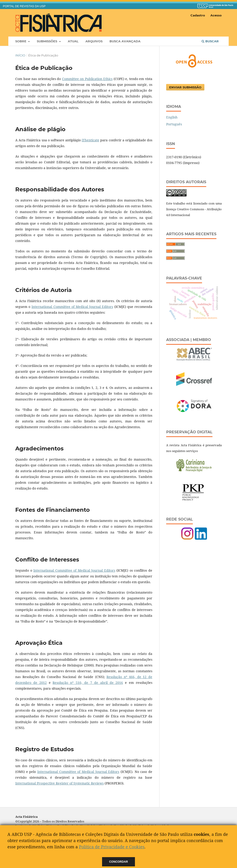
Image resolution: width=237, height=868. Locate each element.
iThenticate (90, 140)
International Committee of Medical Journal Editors (72, 307)
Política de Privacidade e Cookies (112, 847)
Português (174, 124)
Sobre (21, 41)
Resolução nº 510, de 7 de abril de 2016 (88, 683)
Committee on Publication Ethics (87, 79)
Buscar (210, 41)
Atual (73, 41)
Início (20, 55)
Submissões (47, 41)
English (172, 117)
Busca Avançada (125, 41)
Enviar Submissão (185, 87)
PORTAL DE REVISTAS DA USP (24, 6)
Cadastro (198, 15)
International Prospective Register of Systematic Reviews (59, 783)
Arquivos (94, 41)
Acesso (216, 15)
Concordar (119, 862)
